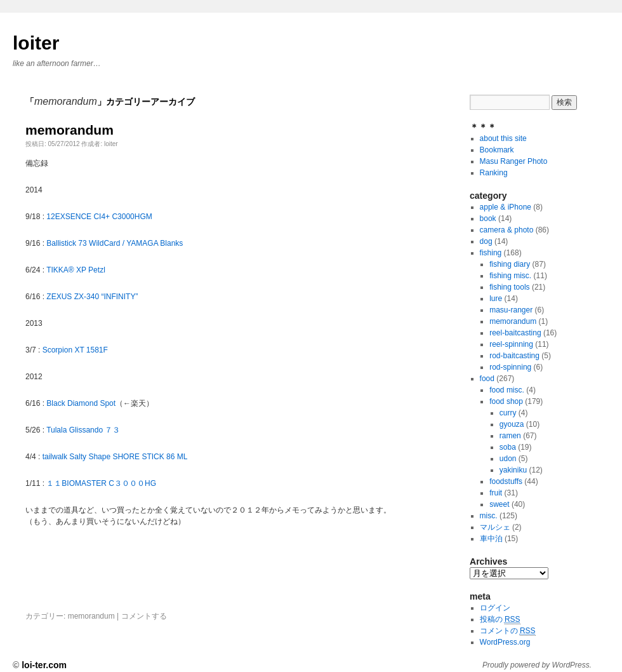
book (488, 218)
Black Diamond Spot (81, 403)
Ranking (494, 173)
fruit (496, 493)
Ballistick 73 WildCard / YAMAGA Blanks (115, 243)
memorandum (69, 130)
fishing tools (509, 287)
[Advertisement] (174, 588)
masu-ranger (511, 310)
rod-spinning (510, 367)
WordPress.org (505, 642)
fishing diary (510, 264)
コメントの (508, 631)
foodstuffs (506, 481)
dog (486, 241)
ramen (510, 436)
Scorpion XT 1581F (75, 350)
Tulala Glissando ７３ (83, 430)
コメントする (144, 616)
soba (508, 447)
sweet (499, 504)
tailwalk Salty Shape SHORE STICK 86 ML (115, 457)
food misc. (507, 390)
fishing (491, 253)
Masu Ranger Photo (514, 161)
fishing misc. (510, 276)
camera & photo (507, 230)
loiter (36, 43)
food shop (506, 401)
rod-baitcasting (514, 356)
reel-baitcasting (515, 333)
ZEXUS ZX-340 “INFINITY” (92, 297)
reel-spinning (511, 344)
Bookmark (497, 150)
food (487, 379)
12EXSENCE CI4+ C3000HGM (99, 217)
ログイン (495, 608)
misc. (489, 516)
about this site (503, 138)
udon (508, 459)
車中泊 (491, 539)
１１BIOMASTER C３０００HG (101, 483)
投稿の (500, 620)
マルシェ (495, 527)
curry (508, 413)
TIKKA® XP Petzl (76, 270)
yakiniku (513, 470)
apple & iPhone (506, 207)
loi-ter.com (44, 665)
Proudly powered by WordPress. (537, 665)
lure (496, 299)
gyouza (512, 424)
